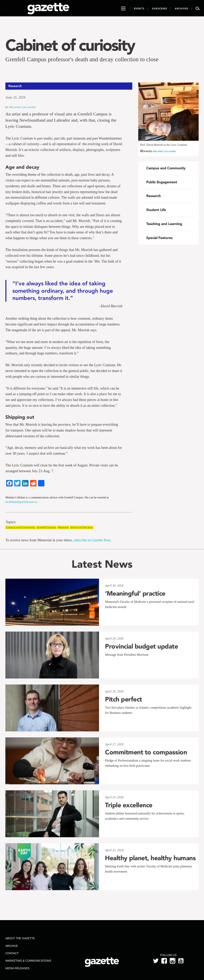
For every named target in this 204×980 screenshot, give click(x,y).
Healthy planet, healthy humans (150, 858)
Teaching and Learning (164, 224)
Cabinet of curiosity (70, 45)
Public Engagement (162, 182)
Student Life (156, 210)
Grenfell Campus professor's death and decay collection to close (82, 59)
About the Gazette (20, 938)
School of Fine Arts (81, 527)
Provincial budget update (141, 646)
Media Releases (17, 968)
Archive (12, 946)
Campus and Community (20, 527)
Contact (12, 953)
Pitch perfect (124, 699)
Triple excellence (129, 805)
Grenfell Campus (46, 527)
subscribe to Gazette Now (92, 540)
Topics (10, 522)
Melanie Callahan (23, 107)
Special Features (159, 238)
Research (63, 527)
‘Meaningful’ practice (135, 593)
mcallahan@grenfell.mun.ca (21, 502)
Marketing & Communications (28, 961)
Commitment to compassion (146, 752)
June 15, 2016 (15, 97)
